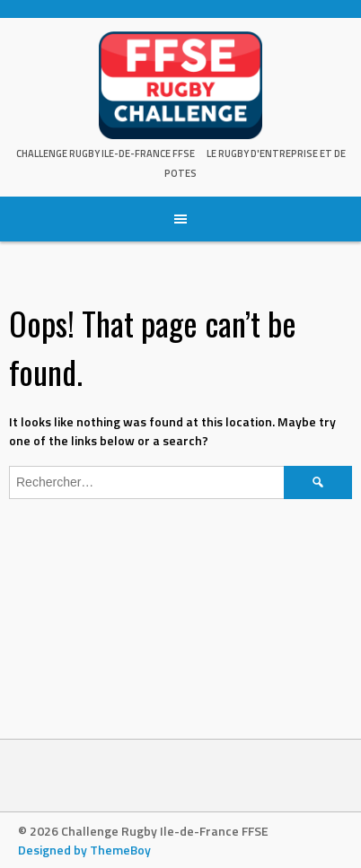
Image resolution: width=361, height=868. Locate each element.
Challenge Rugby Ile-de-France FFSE (106, 153)
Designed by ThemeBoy (84, 850)
